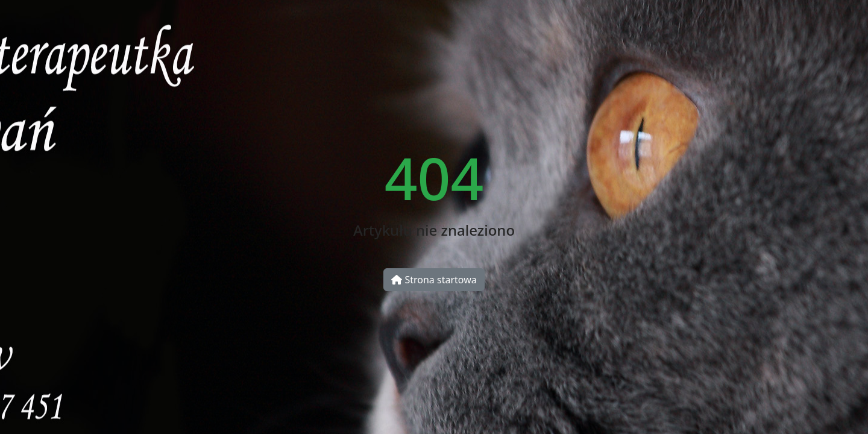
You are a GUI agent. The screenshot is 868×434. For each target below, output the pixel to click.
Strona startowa (434, 280)
